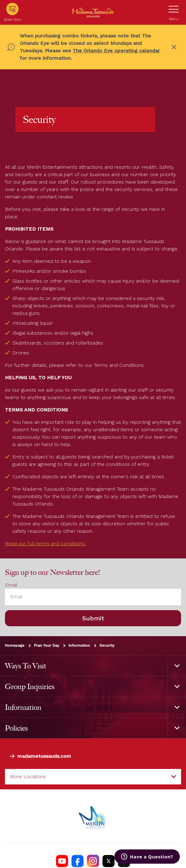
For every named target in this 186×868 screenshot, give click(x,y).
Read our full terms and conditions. (45, 543)
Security (107, 645)
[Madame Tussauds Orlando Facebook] (78, 861)
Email (11, 585)
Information (79, 645)
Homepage (15, 645)
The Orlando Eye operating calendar (116, 51)
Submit (93, 618)
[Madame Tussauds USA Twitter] (108, 861)
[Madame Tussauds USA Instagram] (93, 861)
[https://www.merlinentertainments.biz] (93, 816)
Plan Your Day (47, 645)
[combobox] (93, 777)
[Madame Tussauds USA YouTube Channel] (62, 861)
